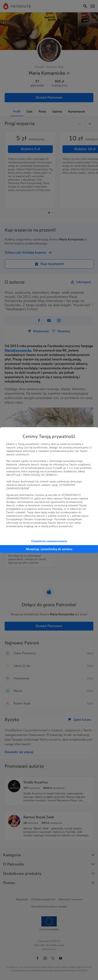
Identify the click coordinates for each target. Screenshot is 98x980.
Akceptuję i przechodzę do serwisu (49, 549)
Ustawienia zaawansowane (49, 541)
